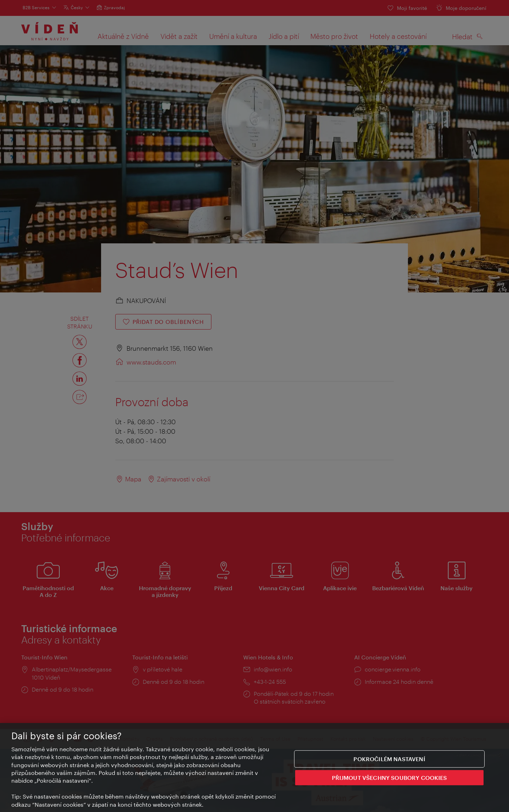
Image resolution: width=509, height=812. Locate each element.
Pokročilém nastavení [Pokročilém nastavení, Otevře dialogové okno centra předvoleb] (389, 759)
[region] (255, 767)
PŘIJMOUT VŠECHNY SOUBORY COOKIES (390, 778)
